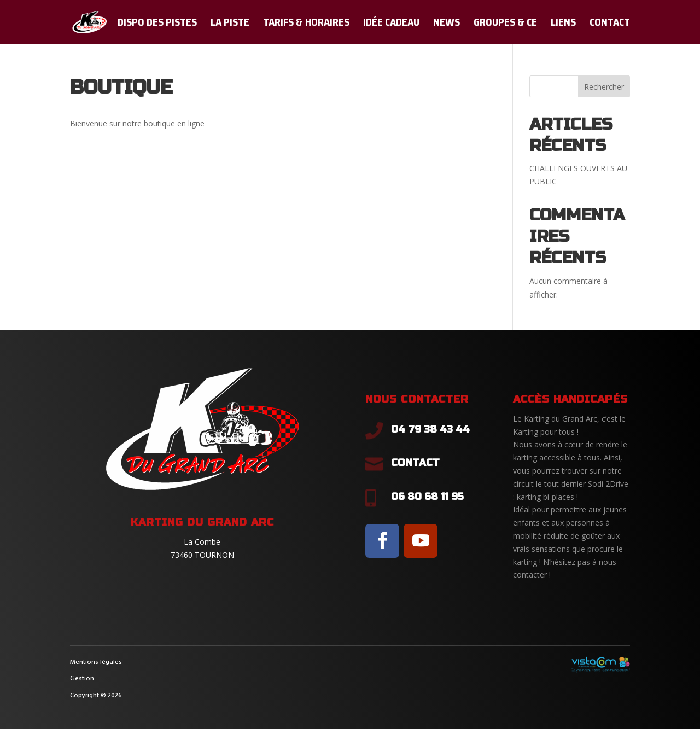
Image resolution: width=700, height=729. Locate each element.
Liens (563, 24)
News (447, 24)
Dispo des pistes (157, 24)
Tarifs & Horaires (306, 24)
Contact (610, 24)
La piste (230, 24)
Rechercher (604, 87)
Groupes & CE (505, 24)
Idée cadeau (391, 24)
